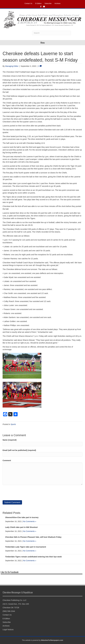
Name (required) (10, 440)
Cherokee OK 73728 (11, 608)
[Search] (51, 33)
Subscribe (48, 3)
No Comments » (30, 521)
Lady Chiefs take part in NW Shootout (21, 527)
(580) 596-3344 (9, 611)
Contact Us (28, 3)
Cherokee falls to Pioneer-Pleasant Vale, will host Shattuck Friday (33, 537)
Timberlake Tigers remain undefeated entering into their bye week (33, 557)
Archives (57, 3)
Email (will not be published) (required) (19, 450)
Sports (13, 424)
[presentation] (22, 493)
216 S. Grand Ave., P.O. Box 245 (16, 604)
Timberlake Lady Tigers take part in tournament (26, 547)
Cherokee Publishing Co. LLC (14, 600)
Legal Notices (8, 630)
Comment (7, 460)
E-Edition (38, 3)
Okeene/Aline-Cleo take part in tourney (22, 517)
